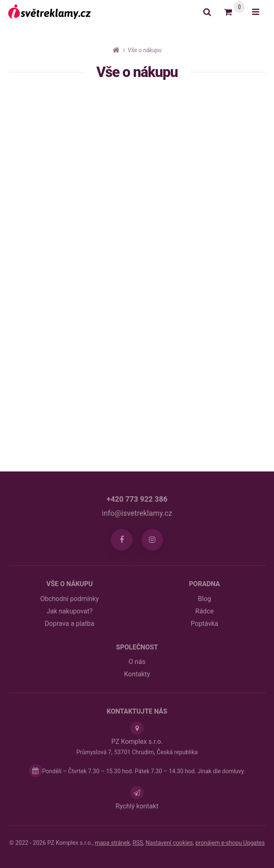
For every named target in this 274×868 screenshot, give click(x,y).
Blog (204, 599)
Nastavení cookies (169, 843)
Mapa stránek (112, 843)
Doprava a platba (70, 624)
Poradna (205, 584)
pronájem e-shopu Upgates (230, 843)
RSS (138, 843)
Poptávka (204, 624)
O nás (137, 662)
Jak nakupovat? (69, 611)
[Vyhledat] (207, 12)
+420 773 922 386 (137, 499)
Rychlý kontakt (137, 806)
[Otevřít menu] (256, 12)
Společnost (137, 647)
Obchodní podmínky (70, 599)
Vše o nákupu (70, 584)
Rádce (204, 611)
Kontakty (137, 674)
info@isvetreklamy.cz (137, 513)
